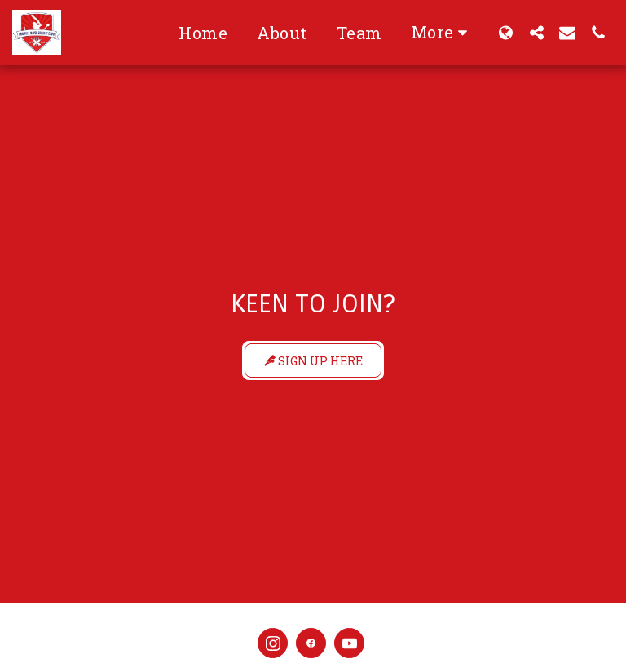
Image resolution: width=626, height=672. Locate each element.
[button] (536, 32)
